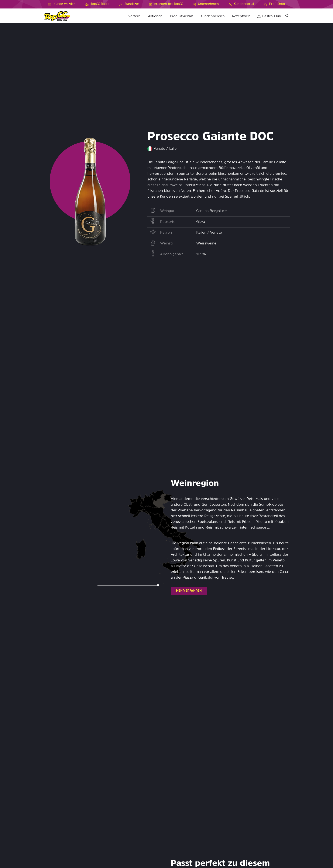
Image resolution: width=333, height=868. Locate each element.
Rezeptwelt (241, 16)
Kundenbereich (213, 16)
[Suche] (287, 16)
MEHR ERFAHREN (189, 591)
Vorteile (134, 16)
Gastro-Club (269, 16)
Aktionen (155, 16)
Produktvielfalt (181, 16)
